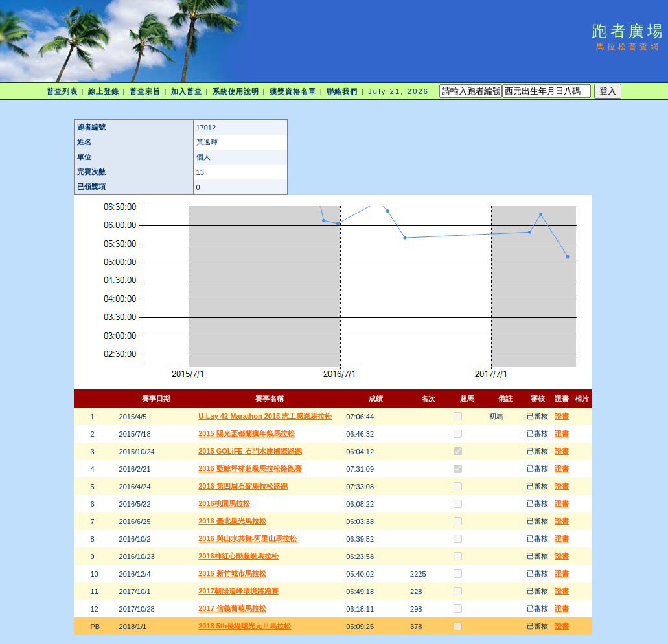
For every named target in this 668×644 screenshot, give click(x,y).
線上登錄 (104, 91)
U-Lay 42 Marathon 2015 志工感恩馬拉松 (265, 416)
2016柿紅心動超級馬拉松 (238, 556)
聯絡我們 (342, 91)
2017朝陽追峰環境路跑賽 (238, 591)
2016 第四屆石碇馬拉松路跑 (243, 486)
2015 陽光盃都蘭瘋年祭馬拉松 (247, 433)
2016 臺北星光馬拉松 (232, 521)
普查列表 (62, 91)
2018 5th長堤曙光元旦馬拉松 (245, 626)
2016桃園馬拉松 (224, 503)
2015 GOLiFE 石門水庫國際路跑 (250, 451)
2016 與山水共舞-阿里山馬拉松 (248, 538)
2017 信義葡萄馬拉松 (232, 608)
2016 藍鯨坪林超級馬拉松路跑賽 (250, 468)
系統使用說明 (236, 91)
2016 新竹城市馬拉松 (232, 573)
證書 (562, 416)
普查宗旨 (145, 91)
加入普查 (187, 91)
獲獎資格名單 (293, 91)
